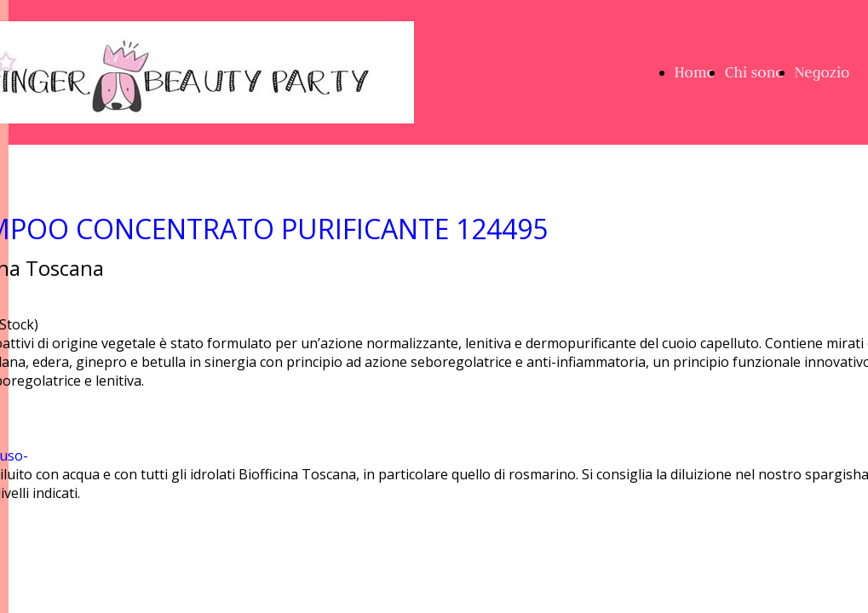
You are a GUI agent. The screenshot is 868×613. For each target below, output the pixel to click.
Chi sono (755, 72)
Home (695, 72)
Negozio (822, 72)
